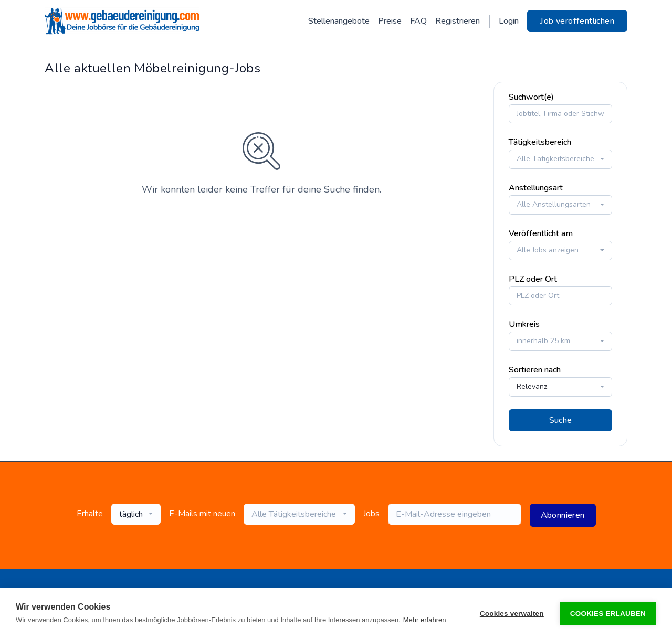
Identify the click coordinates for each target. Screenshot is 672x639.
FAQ (418, 21)
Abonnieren (563, 514)
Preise (390, 21)
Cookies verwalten (512, 614)
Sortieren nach (535, 369)
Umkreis (524, 323)
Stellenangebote (339, 21)
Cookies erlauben (608, 614)
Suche (561, 419)
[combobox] (560, 158)
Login (509, 21)
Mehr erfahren (425, 620)
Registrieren (458, 21)
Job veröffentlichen (577, 21)
